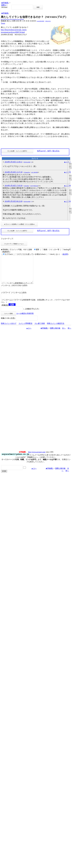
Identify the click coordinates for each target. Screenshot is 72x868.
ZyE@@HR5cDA (34, 186)
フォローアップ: (7, 239)
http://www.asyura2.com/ (37, 457)
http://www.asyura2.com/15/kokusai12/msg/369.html (12, 19)
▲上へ (29, 333)
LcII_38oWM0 (34, 172)
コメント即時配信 (25, 329)
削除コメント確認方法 (56, 329)
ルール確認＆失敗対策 (25, 319)
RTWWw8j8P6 (27, 162)
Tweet (3, 23)
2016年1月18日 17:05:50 (14, 186)
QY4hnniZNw (27, 172)
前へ (69, 333)
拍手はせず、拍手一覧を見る (48, 151)
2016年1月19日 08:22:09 (14, 201)
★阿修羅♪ (5, 3)
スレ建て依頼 (40, 329)
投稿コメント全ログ (9, 329)
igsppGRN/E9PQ (40, 21)
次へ (64, 333)
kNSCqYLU (48, 21)
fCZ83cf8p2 (26, 186)
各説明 (65, 254)
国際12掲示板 (55, 333)
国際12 (4, 5)
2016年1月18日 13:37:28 (14, 172)
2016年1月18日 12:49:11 (13, 162)
